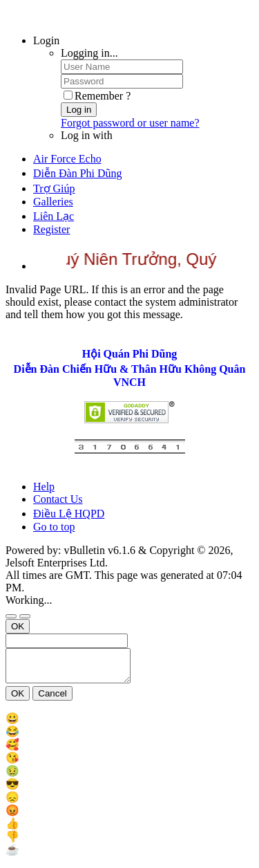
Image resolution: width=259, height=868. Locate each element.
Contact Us (58, 499)
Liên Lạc (54, 216)
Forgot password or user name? (130, 123)
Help (44, 487)
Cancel (52, 700)
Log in (79, 110)
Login (46, 40)
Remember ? (97, 96)
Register (51, 229)
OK (18, 626)
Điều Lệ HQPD (69, 514)
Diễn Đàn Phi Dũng (78, 173)
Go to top (54, 527)
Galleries (53, 202)
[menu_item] (129, 724)
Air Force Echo (67, 159)
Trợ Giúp (54, 188)
